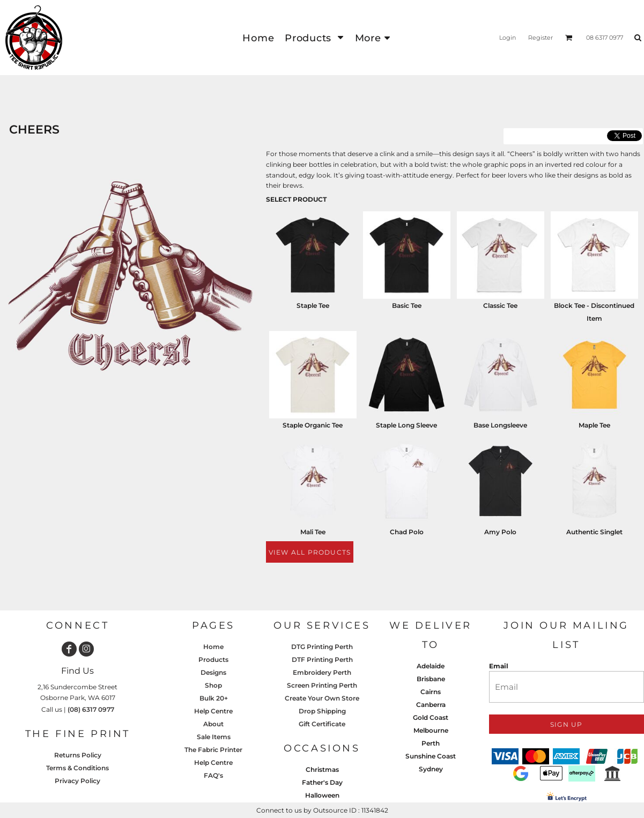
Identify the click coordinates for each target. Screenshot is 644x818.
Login (508, 38)
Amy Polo (500, 532)
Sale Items (214, 737)
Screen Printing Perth (322, 685)
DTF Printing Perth (322, 659)
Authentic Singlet (594, 532)
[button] (314, 38)
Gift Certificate (322, 724)
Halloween (322, 795)
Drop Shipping (322, 711)
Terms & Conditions (77, 768)
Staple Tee (313, 305)
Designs (213, 672)
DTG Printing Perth (322, 647)
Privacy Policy (77, 781)
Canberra (431, 705)
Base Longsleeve (500, 425)
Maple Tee (594, 425)
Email (499, 666)
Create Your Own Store (322, 698)
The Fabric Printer (213, 750)
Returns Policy (78, 755)
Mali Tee (313, 532)
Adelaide (431, 666)
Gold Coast (431, 717)
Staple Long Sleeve (406, 425)
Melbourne (431, 730)
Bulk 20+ (214, 698)
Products (213, 659)
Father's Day (322, 782)
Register (541, 38)
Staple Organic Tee (313, 425)
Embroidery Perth (322, 672)
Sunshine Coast (431, 756)
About (213, 724)
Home (213, 647)
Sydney (431, 769)
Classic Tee (500, 305)
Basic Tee (407, 305)
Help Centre (213, 711)
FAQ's (213, 775)
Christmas (322, 769)
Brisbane (431, 679)
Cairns (431, 692)
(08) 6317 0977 (91, 709)
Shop (213, 685)
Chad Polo (407, 532)
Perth (431, 743)
